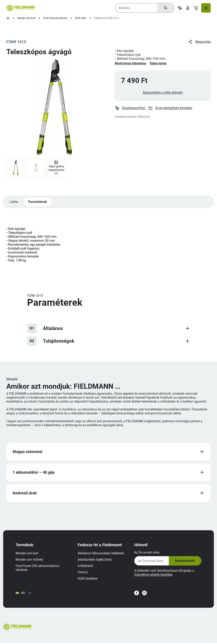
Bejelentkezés (185, 562)
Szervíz (83, 573)
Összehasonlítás (130, 108)
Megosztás (199, 42)
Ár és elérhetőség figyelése (170, 108)
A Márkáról (85, 566)
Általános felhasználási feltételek (101, 554)
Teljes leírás (158, 63)
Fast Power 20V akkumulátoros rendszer (38, 568)
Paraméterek (38, 202)
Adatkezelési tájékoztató (95, 560)
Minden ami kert (26, 18)
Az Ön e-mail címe (147, 553)
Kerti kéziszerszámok (55, 18)
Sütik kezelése (88, 579)
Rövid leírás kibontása (131, 63)
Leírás (14, 202)
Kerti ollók (81, 18)
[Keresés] (165, 8)
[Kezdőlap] (8, 18)
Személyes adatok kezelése (153, 575)
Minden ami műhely (30, 560)
